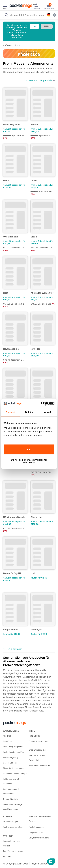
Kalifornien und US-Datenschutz (12, 781)
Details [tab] (29, 412)
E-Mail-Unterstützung (39, 741)
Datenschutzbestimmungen (15, 774)
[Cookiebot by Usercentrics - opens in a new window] (41, 404)
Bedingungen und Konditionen (11, 791)
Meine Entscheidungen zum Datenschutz (13, 807)
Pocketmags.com (37, 827)
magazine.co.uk (36, 832)
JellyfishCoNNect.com (39, 838)
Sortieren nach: (40, 80)
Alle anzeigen (15, 649)
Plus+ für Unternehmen (13, 768)
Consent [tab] (10, 412)
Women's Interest (12, 45)
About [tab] (47, 412)
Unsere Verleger (10, 763)
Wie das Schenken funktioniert (37, 758)
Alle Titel (7, 736)
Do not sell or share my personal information (29, 461)
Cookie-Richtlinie (11, 799)
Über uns (33, 822)
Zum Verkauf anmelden (13, 851)
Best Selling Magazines (13, 747)
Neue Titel (8, 741)
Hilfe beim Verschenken (39, 765)
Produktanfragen (10, 822)
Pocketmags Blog (11, 757)
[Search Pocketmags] (6, 15)
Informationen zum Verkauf (11, 843)
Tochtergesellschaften (13, 827)
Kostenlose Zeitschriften (14, 752)
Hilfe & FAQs (34, 736)
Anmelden (8, 857)
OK (29, 449)
